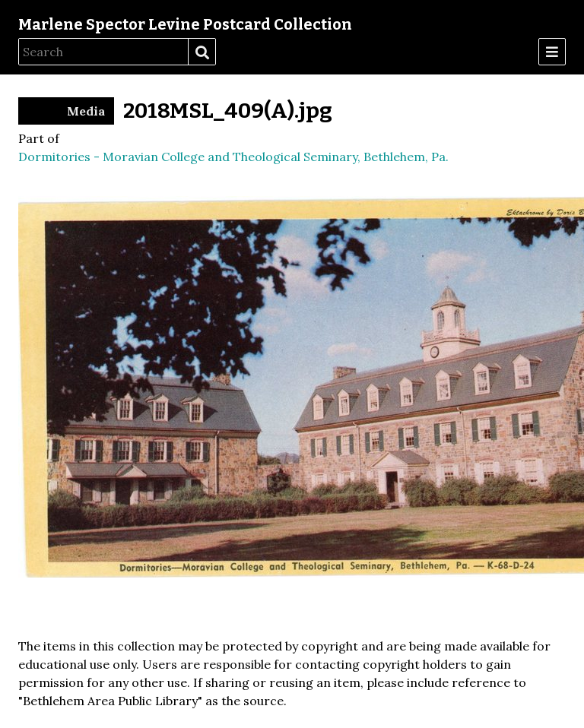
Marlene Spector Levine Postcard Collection (185, 24)
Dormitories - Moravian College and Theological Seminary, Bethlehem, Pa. (233, 157)
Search (202, 52)
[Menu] (552, 52)
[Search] (103, 52)
